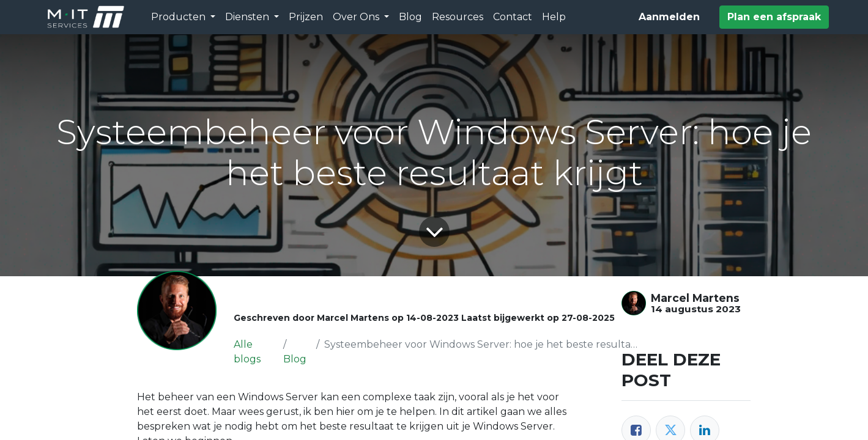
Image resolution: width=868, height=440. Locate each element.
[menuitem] (306, 17)
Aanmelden (669, 17)
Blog (295, 359)
